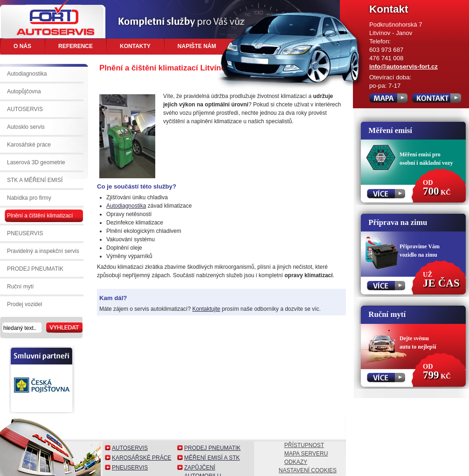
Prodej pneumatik (212, 448)
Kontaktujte (206, 309)
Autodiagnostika (126, 206)
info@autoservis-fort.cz (403, 66)
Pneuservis (130, 468)
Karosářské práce (141, 458)
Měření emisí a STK (212, 458)
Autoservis (130, 448)
